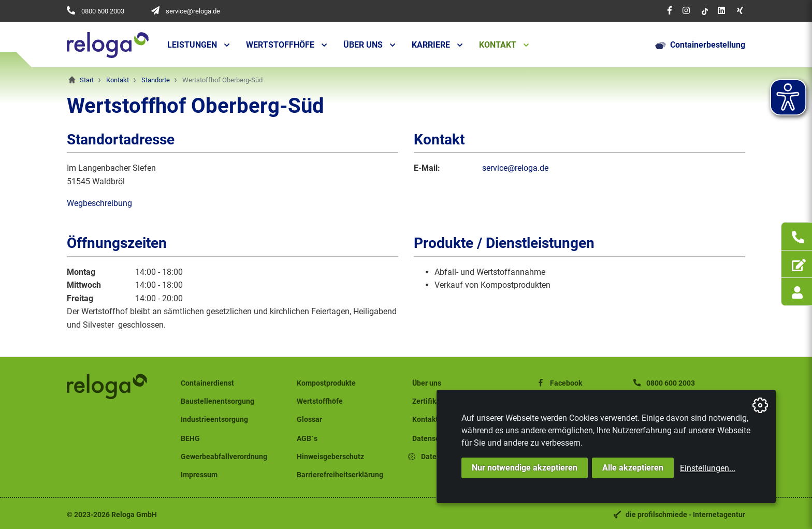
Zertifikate (430, 401)
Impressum (199, 475)
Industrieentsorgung (214, 420)
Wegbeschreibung (99, 203)
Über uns (363, 45)
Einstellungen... (708, 468)
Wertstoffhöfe (280, 45)
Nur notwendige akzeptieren (525, 468)
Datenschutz (433, 439)
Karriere (431, 45)
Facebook (559, 383)
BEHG (190, 439)
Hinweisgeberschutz (330, 457)
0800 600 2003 (103, 11)
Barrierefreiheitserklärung (340, 475)
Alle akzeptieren (633, 468)
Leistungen (192, 45)
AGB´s (307, 439)
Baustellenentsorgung (218, 401)
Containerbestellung (700, 45)
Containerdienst (207, 383)
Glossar (309, 420)
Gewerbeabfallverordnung (224, 457)
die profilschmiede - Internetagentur (685, 515)
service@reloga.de (193, 11)
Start (87, 80)
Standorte (156, 80)
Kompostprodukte (326, 383)
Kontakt (498, 45)
